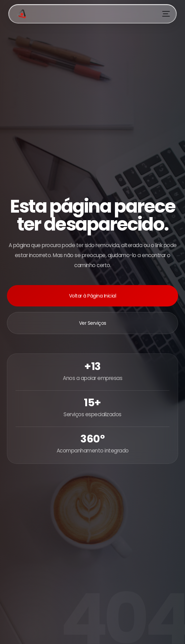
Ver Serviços (93, 323)
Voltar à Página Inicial (93, 296)
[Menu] (166, 14)
